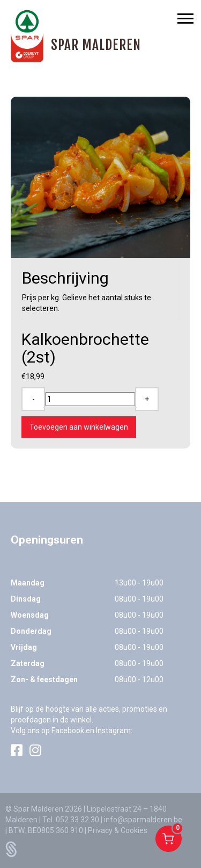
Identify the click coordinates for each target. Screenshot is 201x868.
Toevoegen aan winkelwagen (79, 427)
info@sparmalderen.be (143, 820)
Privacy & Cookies (118, 830)
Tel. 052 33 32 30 (71, 820)
